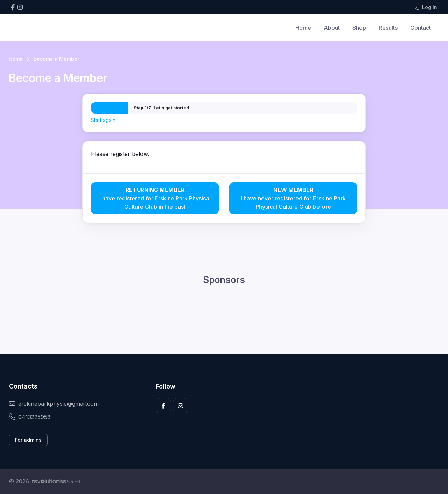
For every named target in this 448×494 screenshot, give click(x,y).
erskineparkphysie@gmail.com (54, 404)
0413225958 (30, 417)
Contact (421, 28)
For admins (28, 440)
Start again (103, 120)
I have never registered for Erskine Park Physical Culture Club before (293, 198)
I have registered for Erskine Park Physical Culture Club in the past (155, 198)
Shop (359, 28)
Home (303, 28)
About (332, 28)
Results (388, 28)
